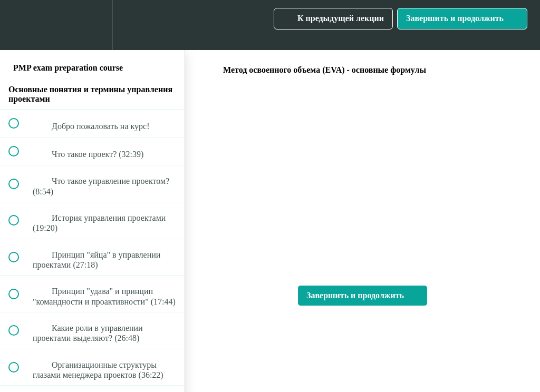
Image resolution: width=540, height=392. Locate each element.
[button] (20, 25)
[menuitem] (92, 25)
